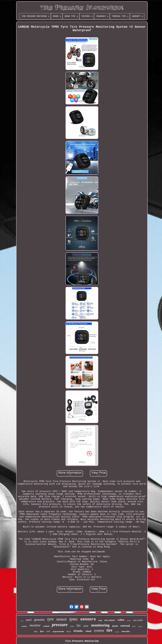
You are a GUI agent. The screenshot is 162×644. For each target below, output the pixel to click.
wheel (88, 631)
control (46, 626)
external (125, 626)
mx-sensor (110, 620)
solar (86, 626)
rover (72, 626)
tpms (74, 619)
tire (109, 630)
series (129, 620)
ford (22, 621)
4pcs (42, 631)
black (69, 631)
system (99, 630)
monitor (35, 625)
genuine (39, 620)
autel (29, 620)
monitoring (100, 625)
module (117, 632)
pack (134, 626)
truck (36, 632)
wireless (24, 626)
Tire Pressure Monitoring (82, 641)
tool (48, 631)
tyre (51, 619)
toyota (115, 626)
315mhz (140, 627)
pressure (60, 625)
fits (79, 625)
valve (121, 620)
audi (100, 620)
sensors (88, 619)
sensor (62, 619)
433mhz (78, 631)
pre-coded (138, 620)
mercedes (126, 631)
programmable (58, 631)
